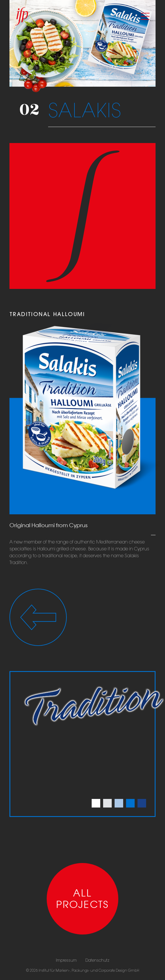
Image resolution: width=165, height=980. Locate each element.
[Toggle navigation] (145, 16)
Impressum (66, 960)
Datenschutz (97, 960)
